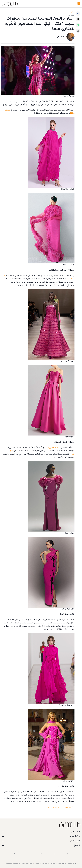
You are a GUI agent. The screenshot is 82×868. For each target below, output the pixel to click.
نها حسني (61, 37)
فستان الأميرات (54, 448)
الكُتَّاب (37, 863)
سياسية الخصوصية (12, 863)
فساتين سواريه (54, 808)
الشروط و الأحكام (27, 863)
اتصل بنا (45, 863)
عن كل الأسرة (72, 863)
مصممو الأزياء (67, 808)
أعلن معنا (61, 863)
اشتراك (53, 863)
